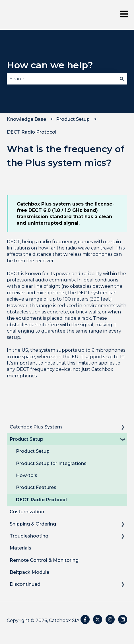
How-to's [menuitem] (27, 475)
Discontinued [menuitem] (25, 584)
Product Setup (73, 119)
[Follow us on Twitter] (98, 619)
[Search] (122, 79)
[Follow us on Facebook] (85, 619)
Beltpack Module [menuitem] (29, 572)
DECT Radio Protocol (32, 132)
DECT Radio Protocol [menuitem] (41, 500)
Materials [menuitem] (20, 548)
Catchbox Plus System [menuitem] (36, 427)
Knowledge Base (26, 119)
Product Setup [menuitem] (26, 439)
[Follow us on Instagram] (110, 619)
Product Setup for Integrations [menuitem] (51, 463)
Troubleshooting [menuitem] (29, 536)
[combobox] (62, 79)
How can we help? (50, 65)
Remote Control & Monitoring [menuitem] (44, 560)
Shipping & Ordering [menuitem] (33, 524)
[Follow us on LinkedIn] (123, 619)
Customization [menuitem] (27, 512)
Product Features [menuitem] (36, 487)
